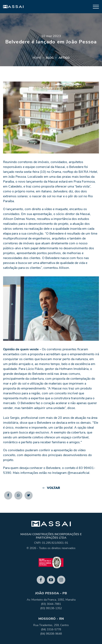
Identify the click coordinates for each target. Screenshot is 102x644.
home (37, 58)
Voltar (51, 488)
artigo (64, 58)
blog (50, 58)
